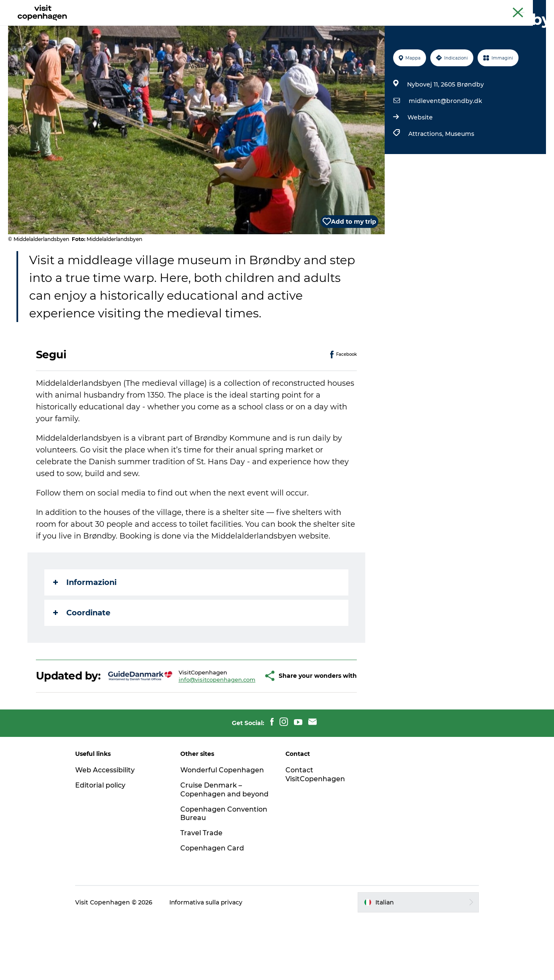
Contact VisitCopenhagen (315, 827)
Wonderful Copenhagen (223, 822)
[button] (245, 722)
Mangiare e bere (250, 27)
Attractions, (426, 174)
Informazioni (85, 623)
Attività (200, 27)
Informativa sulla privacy (209, 964)
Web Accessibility (107, 822)
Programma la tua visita (327, 27)
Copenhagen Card (523, 8)
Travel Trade (203, 894)
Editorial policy (103, 838)
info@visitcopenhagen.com (196, 726)
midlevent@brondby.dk (445, 141)
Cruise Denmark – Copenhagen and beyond (212, 846)
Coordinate (82, 653)
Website (420, 157)
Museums (459, 174)
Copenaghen (476, 8)
